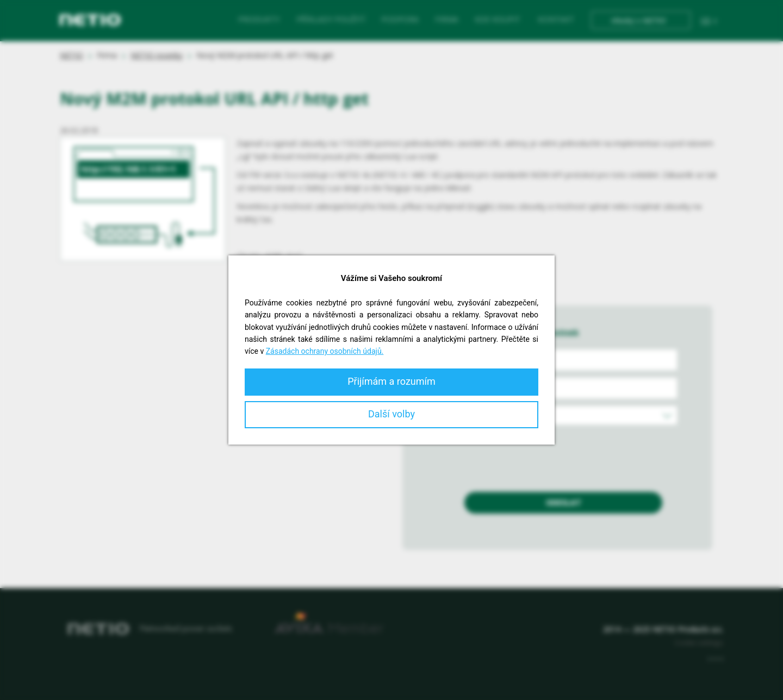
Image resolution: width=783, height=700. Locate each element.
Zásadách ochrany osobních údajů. (325, 351)
